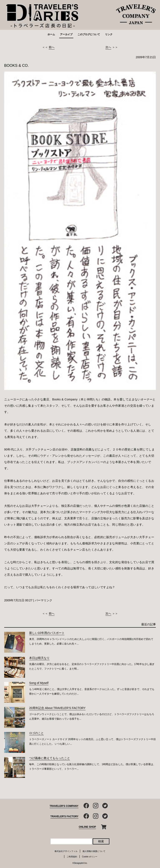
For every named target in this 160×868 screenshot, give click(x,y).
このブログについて (89, 34)
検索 (101, 841)
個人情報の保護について (94, 851)
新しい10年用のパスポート (47, 633)
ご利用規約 (72, 857)
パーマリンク (44, 600)
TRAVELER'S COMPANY (64, 806)
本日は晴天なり (39, 658)
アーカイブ (66, 34)
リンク (109, 34)
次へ (108, 47)
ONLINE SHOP (87, 827)
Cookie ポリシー (90, 857)
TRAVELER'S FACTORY (64, 816)
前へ (52, 47)
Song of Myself (39, 683)
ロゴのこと (36, 733)
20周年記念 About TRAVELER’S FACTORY (57, 708)
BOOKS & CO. (16, 66)
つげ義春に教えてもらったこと (50, 758)
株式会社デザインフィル (66, 851)
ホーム (51, 34)
